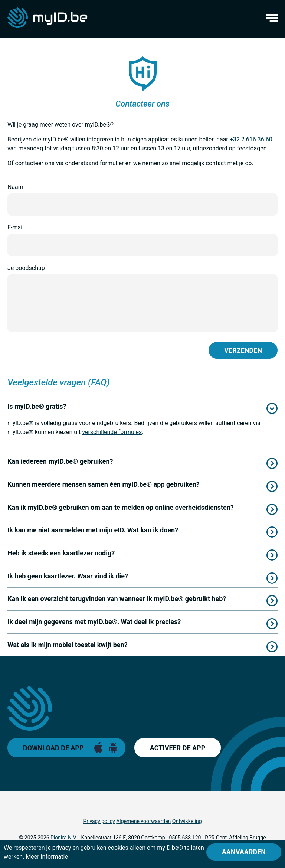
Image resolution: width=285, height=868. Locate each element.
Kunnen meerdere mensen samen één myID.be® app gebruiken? (104, 484)
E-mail (16, 227)
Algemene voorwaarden (143, 821)
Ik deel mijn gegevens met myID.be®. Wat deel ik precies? (94, 622)
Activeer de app (178, 748)
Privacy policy (99, 821)
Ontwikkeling (187, 821)
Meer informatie (47, 857)
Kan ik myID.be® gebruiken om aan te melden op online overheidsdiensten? (121, 507)
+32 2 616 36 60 (251, 139)
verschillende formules (112, 432)
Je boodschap (26, 268)
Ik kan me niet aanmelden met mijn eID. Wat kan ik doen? (93, 530)
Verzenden (243, 350)
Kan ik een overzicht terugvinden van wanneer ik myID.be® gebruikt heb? (117, 599)
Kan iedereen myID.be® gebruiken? (60, 461)
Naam (15, 187)
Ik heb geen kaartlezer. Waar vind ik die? (68, 576)
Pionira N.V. (64, 838)
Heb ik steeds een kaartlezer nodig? (61, 553)
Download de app (53, 748)
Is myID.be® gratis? (37, 406)
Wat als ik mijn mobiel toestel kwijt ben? (68, 645)
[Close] (244, 852)
